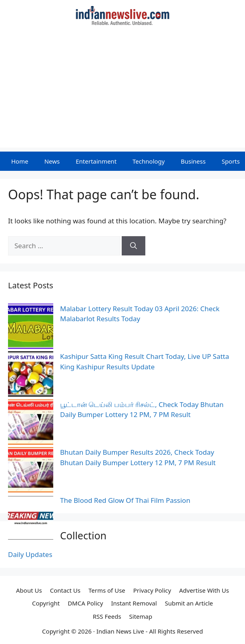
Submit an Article (189, 603)
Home (20, 161)
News (52, 161)
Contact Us (65, 590)
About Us (29, 590)
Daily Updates (30, 554)
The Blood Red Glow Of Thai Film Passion (125, 500)
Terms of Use (107, 590)
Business (193, 161)
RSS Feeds (107, 616)
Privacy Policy (152, 590)
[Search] (134, 246)
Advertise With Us (204, 590)
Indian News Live (120, 631)
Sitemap (141, 616)
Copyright (46, 603)
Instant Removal (134, 603)
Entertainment (96, 161)
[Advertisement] (122, 91)
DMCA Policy (85, 603)
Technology (149, 161)
